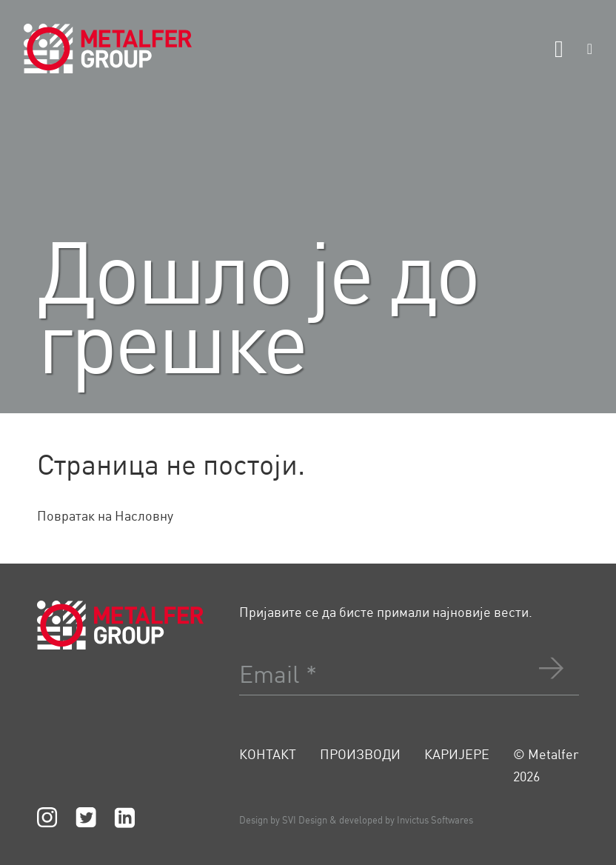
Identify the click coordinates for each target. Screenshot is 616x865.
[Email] (409, 665)
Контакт (268, 754)
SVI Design (305, 820)
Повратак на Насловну (105, 515)
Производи (360, 754)
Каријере (457, 754)
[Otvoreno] (559, 49)
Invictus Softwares (435, 820)
